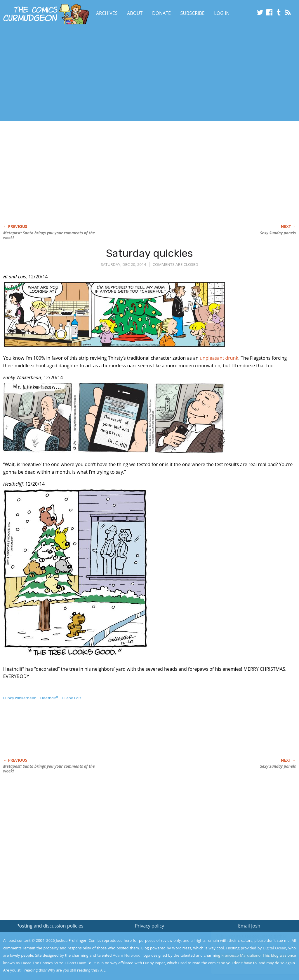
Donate (161, 13)
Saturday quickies (149, 253)
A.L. (103, 970)
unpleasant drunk (219, 358)
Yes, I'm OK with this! (250, 958)
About (135, 13)
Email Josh (249, 926)
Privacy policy (149, 926)
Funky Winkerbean (20, 698)
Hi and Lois (72, 698)
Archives (107, 13)
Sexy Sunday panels (278, 233)
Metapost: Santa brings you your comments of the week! (49, 235)
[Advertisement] (116, 74)
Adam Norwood (127, 955)
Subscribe (193, 13)
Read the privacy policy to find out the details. (247, 944)
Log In (222, 13)
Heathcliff (49, 698)
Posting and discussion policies (50, 926)
